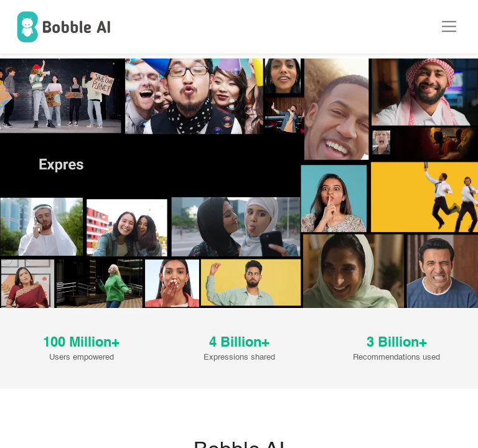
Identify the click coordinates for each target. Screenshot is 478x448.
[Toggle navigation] (455, 27)
